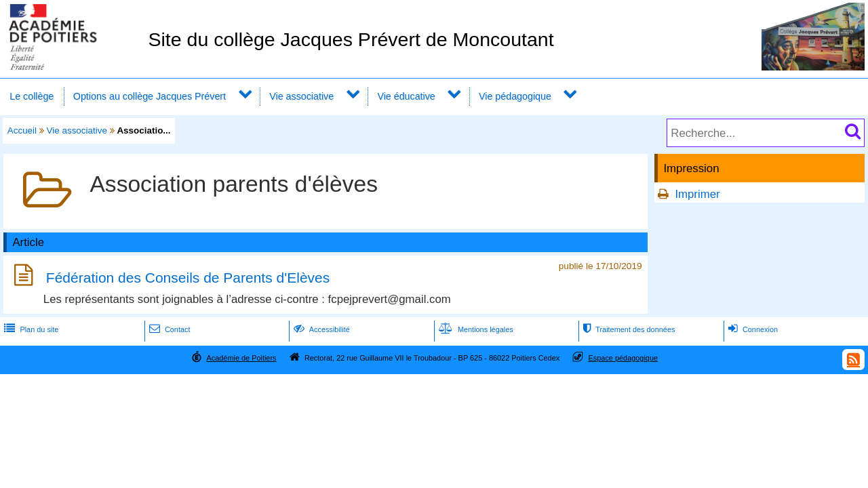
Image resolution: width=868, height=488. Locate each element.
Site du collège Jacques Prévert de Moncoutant (351, 39)
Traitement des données (628, 329)
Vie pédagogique (515, 96)
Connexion (752, 329)
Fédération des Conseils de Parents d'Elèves (188, 278)
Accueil (22, 130)
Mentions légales (475, 329)
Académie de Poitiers (241, 358)
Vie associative (301, 96)
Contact (169, 329)
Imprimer (697, 194)
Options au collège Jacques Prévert (150, 96)
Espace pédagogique (624, 358)
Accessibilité (320, 329)
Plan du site (30, 329)
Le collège (32, 96)
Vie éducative (406, 96)
